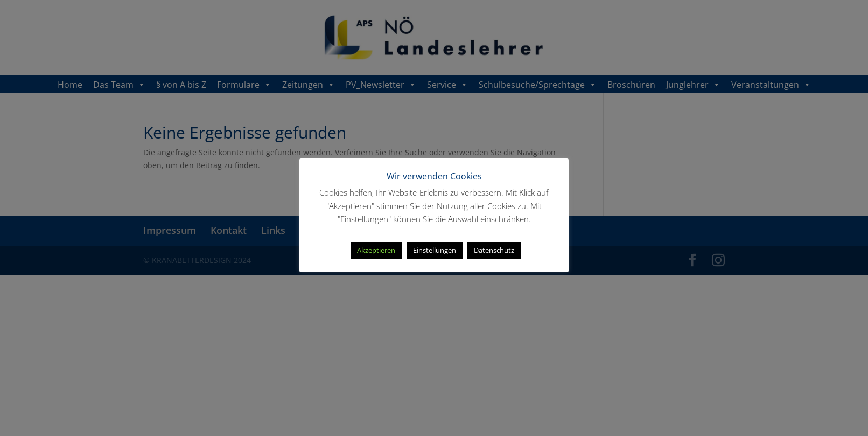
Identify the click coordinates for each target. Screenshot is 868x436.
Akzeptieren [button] (376, 250)
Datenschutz (494, 250)
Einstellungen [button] (435, 250)
